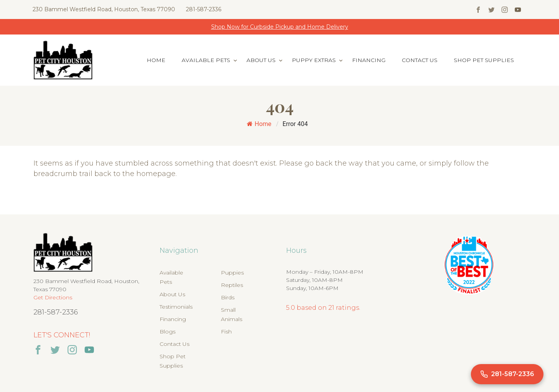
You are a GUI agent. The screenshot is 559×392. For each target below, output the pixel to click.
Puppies (232, 273)
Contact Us (420, 60)
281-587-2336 (204, 9)
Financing (369, 60)
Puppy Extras (314, 60)
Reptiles (232, 285)
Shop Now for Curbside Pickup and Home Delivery (280, 27)
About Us (261, 60)
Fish (226, 332)
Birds (228, 297)
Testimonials (176, 307)
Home (156, 60)
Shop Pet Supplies (484, 60)
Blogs (168, 332)
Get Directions (53, 297)
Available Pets (206, 60)
